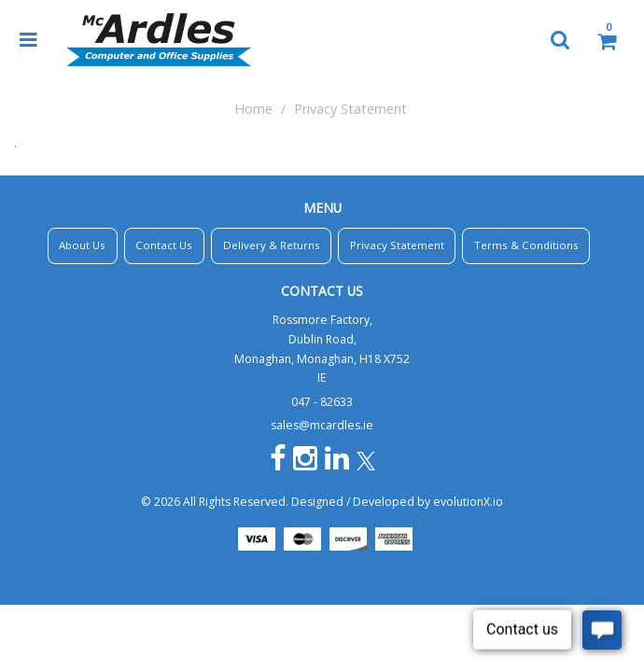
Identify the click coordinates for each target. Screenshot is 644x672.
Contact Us (164, 245)
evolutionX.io (468, 502)
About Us (82, 245)
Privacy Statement (397, 245)
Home (253, 109)
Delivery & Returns (272, 245)
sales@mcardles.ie (322, 425)
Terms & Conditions (526, 245)
